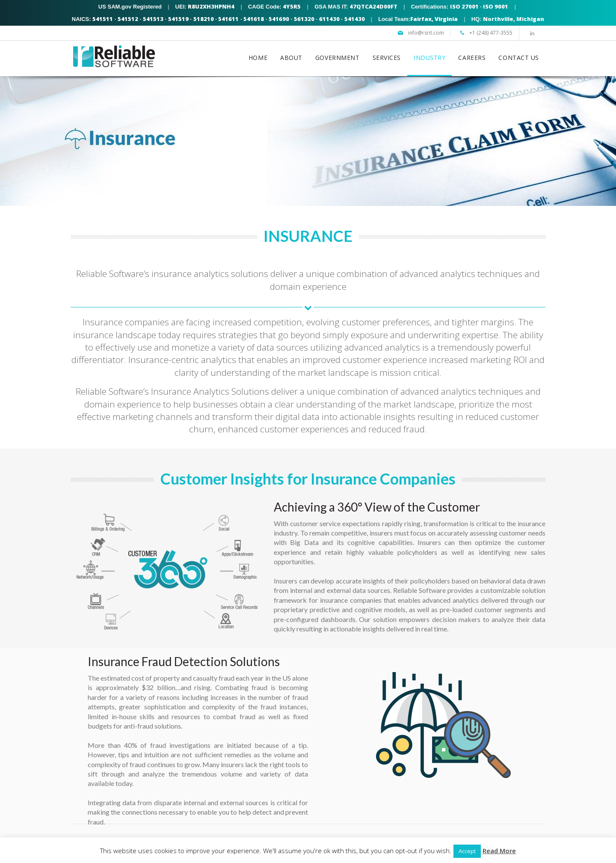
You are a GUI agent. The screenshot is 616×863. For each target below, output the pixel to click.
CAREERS (472, 58)
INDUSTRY (429, 58)
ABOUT (291, 58)
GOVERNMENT (338, 58)
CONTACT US (519, 58)
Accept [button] (467, 851)
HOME (258, 58)
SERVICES (387, 58)
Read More (499, 851)
